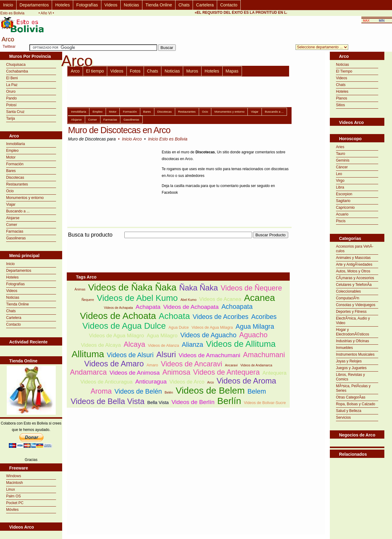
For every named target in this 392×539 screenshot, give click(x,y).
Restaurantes (17, 184)
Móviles (12, 510)
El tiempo (95, 71)
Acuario (342, 214)
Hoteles (62, 5)
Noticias (131, 5)
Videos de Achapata (118, 308)
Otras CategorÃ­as (351, 397)
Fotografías (87, 5)
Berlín (229, 401)
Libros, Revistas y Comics (351, 377)
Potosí (11, 105)
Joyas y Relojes (349, 361)
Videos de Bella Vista (108, 401)
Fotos (135, 71)
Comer (12, 225)
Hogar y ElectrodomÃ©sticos (352, 332)
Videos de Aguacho (208, 335)
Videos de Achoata (118, 316)
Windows (14, 476)
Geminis (343, 160)
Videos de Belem (210, 390)
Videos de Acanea (220, 299)
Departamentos (34, 5)
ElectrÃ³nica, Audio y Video (353, 321)
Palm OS (13, 496)
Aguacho (253, 335)
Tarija (11, 118)
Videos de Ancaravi (191, 364)
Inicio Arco (132, 139)
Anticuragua (151, 382)
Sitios (340, 105)
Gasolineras (16, 238)
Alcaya (134, 344)
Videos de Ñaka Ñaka (132, 287)
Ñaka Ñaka (199, 288)
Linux (11, 489)
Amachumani (264, 355)
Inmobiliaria (15, 144)
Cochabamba (17, 71)
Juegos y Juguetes (351, 368)
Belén (169, 392)
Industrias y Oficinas (352, 341)
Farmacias (15, 231)
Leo (339, 174)
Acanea (260, 298)
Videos (111, 5)
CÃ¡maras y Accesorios (355, 278)
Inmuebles (344, 348)
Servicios (343, 417)
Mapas (232, 71)
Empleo (12, 151)
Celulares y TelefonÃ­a (354, 285)
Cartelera (205, 5)
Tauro (341, 154)
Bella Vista (158, 402)
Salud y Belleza (349, 411)
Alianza (192, 345)
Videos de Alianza (164, 345)
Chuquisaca (16, 65)
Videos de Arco (187, 382)
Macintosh (15, 483)
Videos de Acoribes (221, 317)
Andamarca (89, 372)
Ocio (10, 191)
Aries (340, 147)
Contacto (229, 5)
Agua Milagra (255, 327)
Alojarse (13, 218)
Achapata (148, 307)
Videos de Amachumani (209, 355)
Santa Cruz (15, 112)
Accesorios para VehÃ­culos (355, 249)
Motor (11, 157)
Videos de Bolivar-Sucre (265, 403)
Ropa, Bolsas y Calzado (356, 404)
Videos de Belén (138, 391)
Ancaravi (231, 365)
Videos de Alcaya (101, 345)
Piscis (341, 221)
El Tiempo (344, 71)
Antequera (275, 373)
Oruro (11, 92)
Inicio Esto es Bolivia (168, 139)
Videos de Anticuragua (106, 382)
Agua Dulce (179, 327)
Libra (340, 187)
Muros (192, 71)
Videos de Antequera (226, 372)
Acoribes (264, 317)
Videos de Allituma (241, 344)
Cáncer (342, 167)
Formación (15, 164)
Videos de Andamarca (256, 365)
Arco (75, 71)
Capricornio (345, 208)
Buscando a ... (18, 211)
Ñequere (88, 300)
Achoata (174, 316)
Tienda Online (159, 5)
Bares (11, 171)
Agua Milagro (162, 336)
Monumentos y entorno (25, 198)
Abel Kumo (189, 300)
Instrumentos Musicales (355, 354)
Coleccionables (348, 291)
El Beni (12, 78)
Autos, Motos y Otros (353, 271)
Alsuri (166, 354)
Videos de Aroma (246, 381)
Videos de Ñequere (251, 288)
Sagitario (343, 201)
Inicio (8, 5)
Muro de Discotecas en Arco (119, 130)
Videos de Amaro (114, 364)
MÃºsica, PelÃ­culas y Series (353, 388)
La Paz (12, 85)
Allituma (88, 354)
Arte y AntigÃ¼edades (354, 264)
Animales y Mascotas (353, 258)
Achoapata (237, 307)
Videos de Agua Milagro (116, 336)
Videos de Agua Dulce (124, 326)
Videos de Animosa (134, 373)
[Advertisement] (178, 242)
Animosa (176, 372)
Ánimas (80, 289)
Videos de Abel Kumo (137, 298)
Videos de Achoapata (191, 307)
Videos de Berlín (193, 402)
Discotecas (15, 178)
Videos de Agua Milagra (212, 327)
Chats (184, 5)
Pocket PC (15, 503)
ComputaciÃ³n (348, 298)
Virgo (340, 181)
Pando (11, 98)
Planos (342, 98)
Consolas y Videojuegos (356, 305)
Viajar (11, 204)
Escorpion (344, 194)
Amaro (153, 365)
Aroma (101, 391)
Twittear (9, 47)
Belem (257, 391)
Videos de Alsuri (130, 355)
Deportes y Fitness (351, 312)
